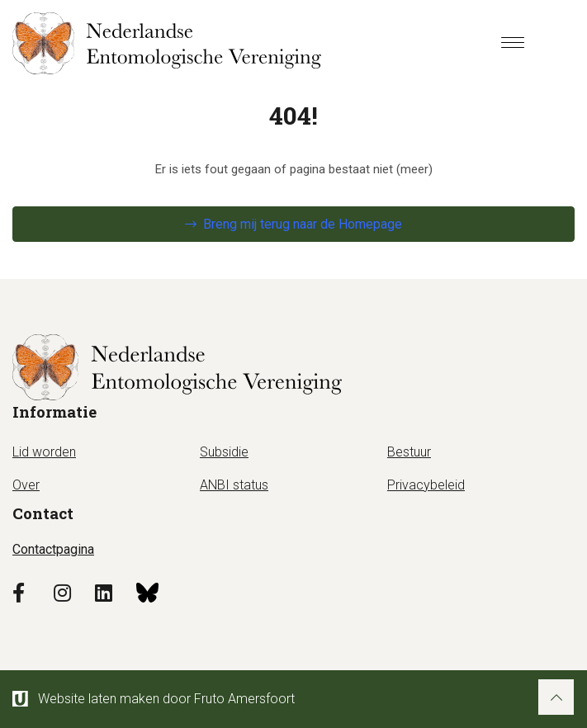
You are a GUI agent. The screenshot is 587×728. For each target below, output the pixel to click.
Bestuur (409, 452)
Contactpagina (53, 549)
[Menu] (513, 44)
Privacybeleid (426, 485)
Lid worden (44, 452)
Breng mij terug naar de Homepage (303, 224)
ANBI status (234, 485)
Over (26, 485)
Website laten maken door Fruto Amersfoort (154, 699)
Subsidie (224, 452)
